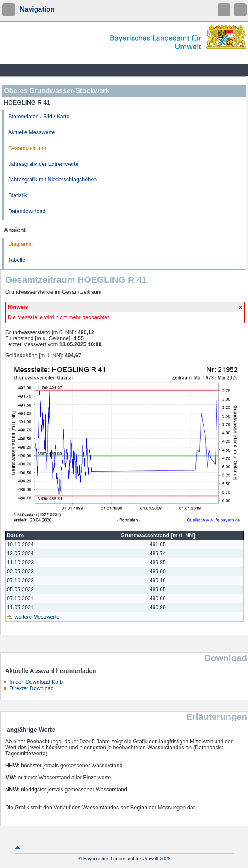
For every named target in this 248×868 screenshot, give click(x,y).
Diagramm (21, 244)
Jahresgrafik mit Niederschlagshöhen (52, 180)
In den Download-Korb (36, 682)
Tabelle (17, 260)
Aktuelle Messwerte (31, 132)
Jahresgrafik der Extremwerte (43, 164)
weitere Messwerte (37, 617)
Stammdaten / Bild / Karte (39, 117)
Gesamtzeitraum (28, 148)
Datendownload (27, 211)
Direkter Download (32, 688)
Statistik (18, 195)
